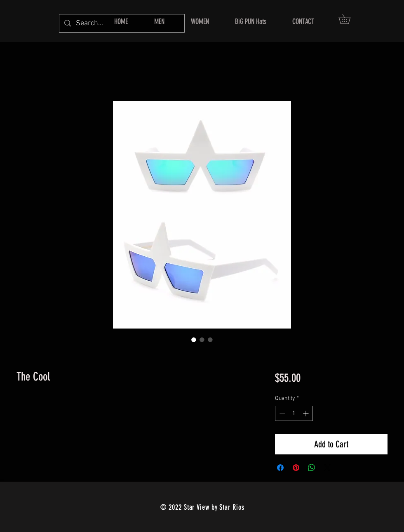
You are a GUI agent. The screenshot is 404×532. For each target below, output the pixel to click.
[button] (349, 19)
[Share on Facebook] (280, 468)
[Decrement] (281, 413)
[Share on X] (327, 468)
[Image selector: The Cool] (194, 340)
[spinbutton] (294, 413)
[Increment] (307, 413)
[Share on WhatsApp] (312, 468)
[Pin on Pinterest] (296, 468)
